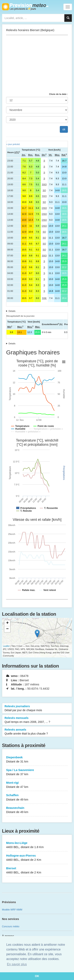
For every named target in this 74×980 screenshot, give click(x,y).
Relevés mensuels (37, 720)
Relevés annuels (37, 732)
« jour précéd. (13, 144)
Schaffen (37, 797)
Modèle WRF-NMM (12, 910)
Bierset (37, 871)
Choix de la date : (59, 94)
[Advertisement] (37, 64)
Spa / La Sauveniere (37, 772)
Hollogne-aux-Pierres (37, 858)
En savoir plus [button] (17, 964)
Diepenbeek (37, 760)
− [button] (7, 629)
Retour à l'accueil (25, 7)
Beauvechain (37, 810)
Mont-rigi (37, 785)
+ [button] (7, 623)
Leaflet (6, 646)
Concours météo (11, 927)
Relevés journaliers (37, 708)
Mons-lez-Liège (37, 845)
